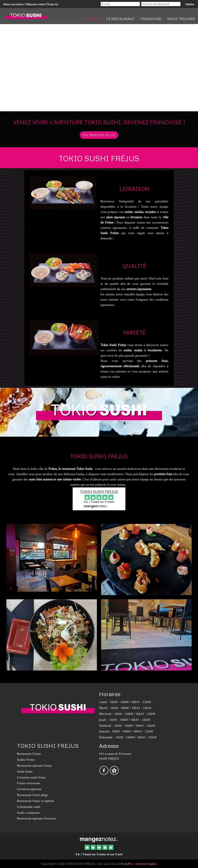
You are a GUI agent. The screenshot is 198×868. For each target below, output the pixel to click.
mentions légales (146, 864)
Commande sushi (29, 807)
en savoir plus (99, 135)
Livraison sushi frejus (31, 777)
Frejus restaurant (28, 783)
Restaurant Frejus (29, 754)
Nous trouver (181, 19)
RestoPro (127, 864)
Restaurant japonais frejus (34, 766)
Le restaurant (120, 19)
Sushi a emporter (28, 813)
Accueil (92, 19)
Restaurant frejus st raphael (35, 801)
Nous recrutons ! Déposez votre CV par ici (31, 4)
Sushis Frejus (26, 760)
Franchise (151, 19)
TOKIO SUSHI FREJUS (99, 492)
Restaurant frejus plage (32, 795)
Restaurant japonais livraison (36, 818)
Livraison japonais (29, 789)
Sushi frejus (25, 772)
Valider (190, 4)
